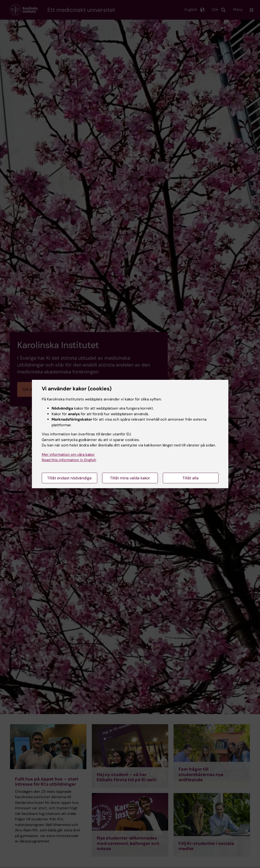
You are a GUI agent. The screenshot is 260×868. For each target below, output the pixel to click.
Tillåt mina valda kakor (130, 478)
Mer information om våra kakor (68, 455)
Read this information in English (69, 460)
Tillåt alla (191, 478)
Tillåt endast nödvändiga (69, 478)
